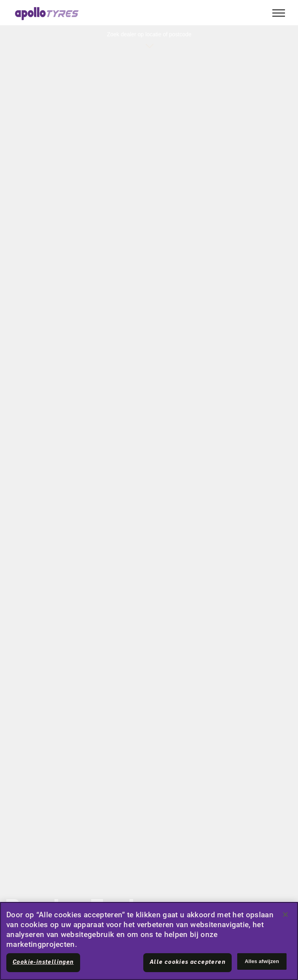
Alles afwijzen (262, 961)
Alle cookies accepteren (187, 962)
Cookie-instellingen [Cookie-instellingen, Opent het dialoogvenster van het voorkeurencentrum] (43, 962)
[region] (149, 941)
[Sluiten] (285, 915)
